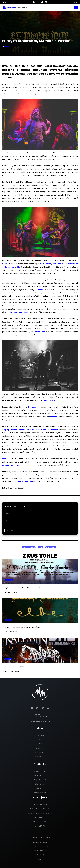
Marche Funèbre (29, 547)
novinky (40, 735)
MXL (4, 52)
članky (40, 740)
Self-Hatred (46, 264)
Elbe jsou (6, 459)
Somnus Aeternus (50, 430)
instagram (40, 757)
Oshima (40, 290)
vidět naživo (49, 400)
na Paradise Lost (25, 481)
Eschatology (34, 407)
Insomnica (55, 417)
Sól (18, 267)
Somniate (57, 264)
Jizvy (19, 465)
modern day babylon (40, 809)
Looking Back (8, 465)
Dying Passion (11, 430)
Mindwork (40, 855)
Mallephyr (40, 826)
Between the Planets (28, 430)
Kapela (5, 264)
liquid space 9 (40, 804)
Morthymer (40, 851)
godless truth (40, 842)
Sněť (40, 859)
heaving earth (40, 817)
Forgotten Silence (40, 846)
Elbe (40, 547)
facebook (40, 752)
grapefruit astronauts (40, 813)
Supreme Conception (40, 838)
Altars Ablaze (40, 822)
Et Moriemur (39, 332)
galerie (40, 748)
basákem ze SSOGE (20, 312)
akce (40, 744)
